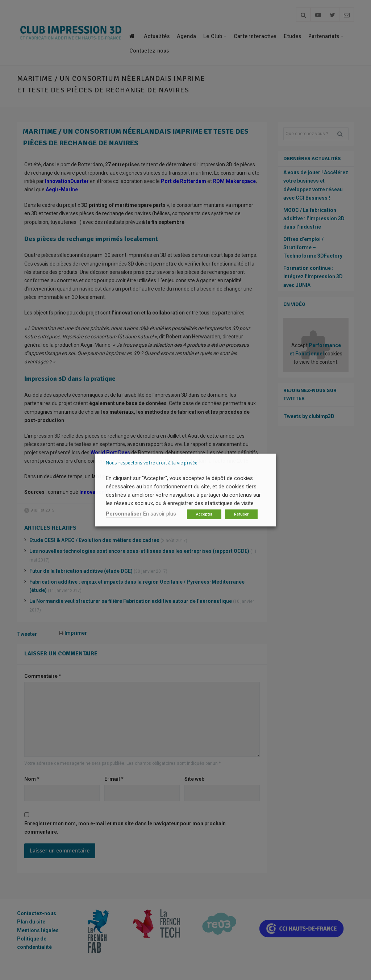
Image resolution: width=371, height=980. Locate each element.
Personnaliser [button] (124, 514)
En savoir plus (160, 514)
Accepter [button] (204, 514)
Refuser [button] (241, 514)
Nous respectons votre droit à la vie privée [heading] (152, 463)
